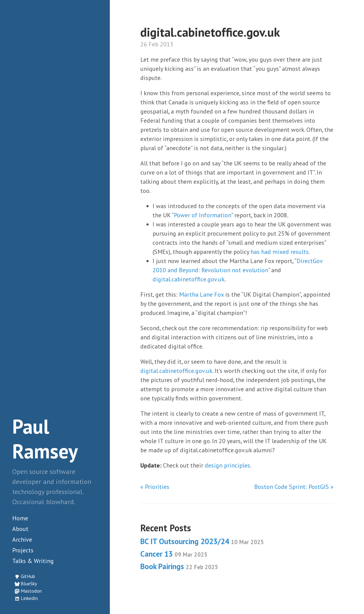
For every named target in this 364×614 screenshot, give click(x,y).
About (20, 529)
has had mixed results (280, 252)
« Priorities (155, 487)
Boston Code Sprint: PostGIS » (294, 487)
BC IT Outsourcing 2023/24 (202, 541)
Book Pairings (179, 566)
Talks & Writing (33, 561)
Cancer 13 (174, 554)
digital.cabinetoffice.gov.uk (189, 279)
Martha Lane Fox (201, 294)
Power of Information (203, 215)
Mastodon (31, 591)
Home (20, 518)
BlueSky (29, 583)
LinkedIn (29, 598)
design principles (227, 465)
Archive (22, 540)
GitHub (28, 576)
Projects (23, 550)
